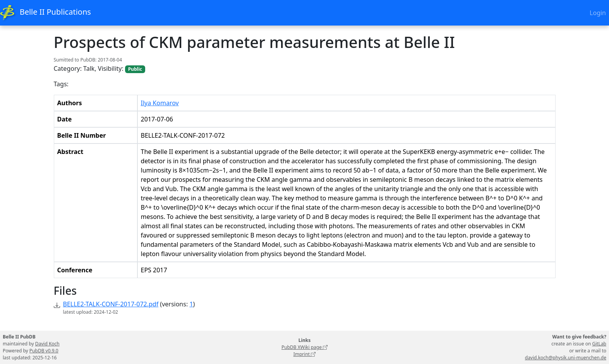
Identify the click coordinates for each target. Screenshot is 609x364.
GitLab (599, 344)
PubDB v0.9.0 (44, 351)
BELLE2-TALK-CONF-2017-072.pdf (111, 304)
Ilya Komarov (160, 103)
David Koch (47, 344)
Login (598, 13)
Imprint (305, 354)
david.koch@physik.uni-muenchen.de (566, 358)
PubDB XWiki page (304, 347)
